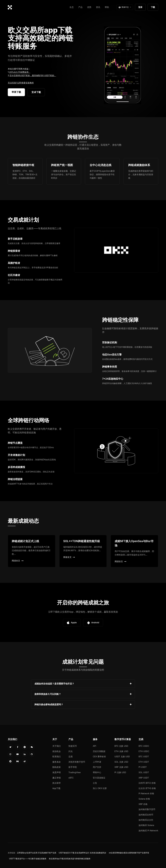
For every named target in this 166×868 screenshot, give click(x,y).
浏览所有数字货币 (77, 762)
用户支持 (97, 767)
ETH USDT (144, 762)
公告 (95, 783)
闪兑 (71, 751)
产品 (80, 7)
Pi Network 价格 (146, 793)
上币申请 (97, 762)
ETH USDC (144, 751)
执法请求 (57, 783)
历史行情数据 (99, 751)
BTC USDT (144, 757)
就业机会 (57, 751)
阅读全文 (18, 561)
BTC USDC (144, 746)
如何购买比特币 (146, 815)
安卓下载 (36, 92)
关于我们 (57, 746)
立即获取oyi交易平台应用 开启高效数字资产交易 (37, 853)
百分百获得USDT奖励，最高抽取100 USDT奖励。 (33, 75)
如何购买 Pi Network (148, 831)
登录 (140, 7)
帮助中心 (97, 772)
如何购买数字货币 (147, 809)
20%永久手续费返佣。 (20, 72)
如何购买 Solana (146, 825)
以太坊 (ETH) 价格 (147, 788)
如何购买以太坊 (146, 820)
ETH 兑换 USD (121, 751)
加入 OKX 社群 (100, 788)
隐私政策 (57, 767)
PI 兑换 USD (120, 772)
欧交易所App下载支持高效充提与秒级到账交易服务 (70, 859)
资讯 (98, 7)
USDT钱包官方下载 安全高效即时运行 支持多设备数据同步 (83, 853)
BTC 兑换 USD (121, 746)
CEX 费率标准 (99, 757)
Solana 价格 (144, 799)
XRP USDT (144, 778)
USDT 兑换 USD (122, 757)
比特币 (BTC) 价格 (147, 783)
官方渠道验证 (99, 778)
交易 (71, 757)
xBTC (71, 778)
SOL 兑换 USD (121, 762)
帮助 (107, 7)
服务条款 (57, 762)
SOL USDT (144, 772)
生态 (72, 7)
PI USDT (143, 767)
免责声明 (57, 772)
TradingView (75, 772)
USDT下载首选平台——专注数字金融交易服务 (28, 859)
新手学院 (73, 767)
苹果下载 (16, 92)
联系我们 (57, 757)
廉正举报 (57, 778)
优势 (89, 7)
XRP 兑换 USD (121, 767)
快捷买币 (73, 746)
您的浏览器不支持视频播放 (123, 65)
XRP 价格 (143, 804)
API (95, 746)
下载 (153, 7)
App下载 (56, 788)
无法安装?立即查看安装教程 (21, 83)
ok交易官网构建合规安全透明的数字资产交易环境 (129, 853)
